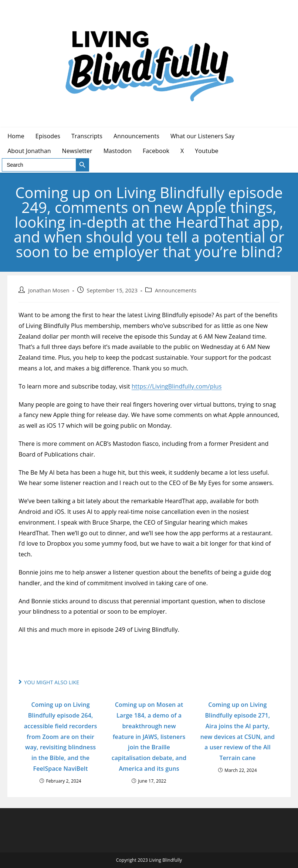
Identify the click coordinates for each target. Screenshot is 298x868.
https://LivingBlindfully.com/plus (177, 386)
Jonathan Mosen (49, 290)
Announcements (176, 290)
